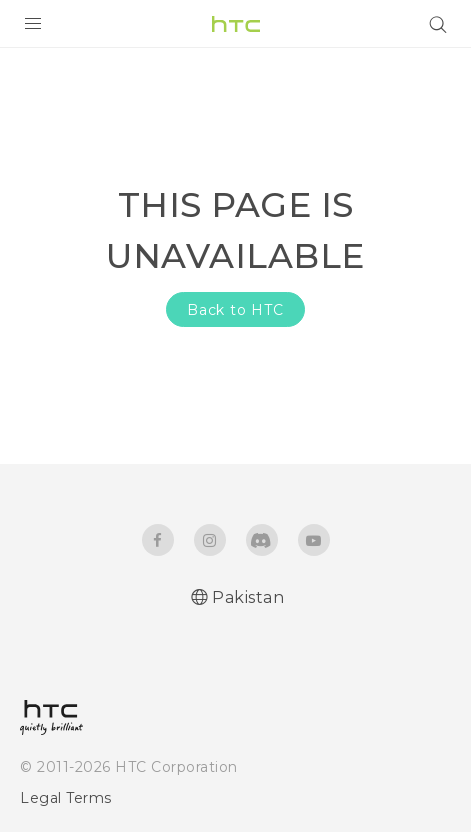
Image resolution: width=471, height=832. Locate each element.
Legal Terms (66, 798)
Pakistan (248, 597)
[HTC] (236, 24)
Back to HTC (235, 310)
